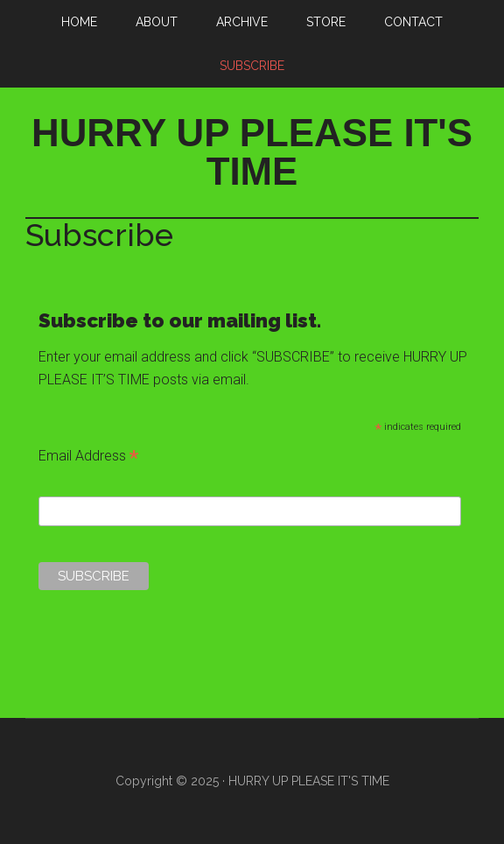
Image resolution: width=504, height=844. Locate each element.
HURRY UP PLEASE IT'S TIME (252, 152)
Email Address (88, 458)
